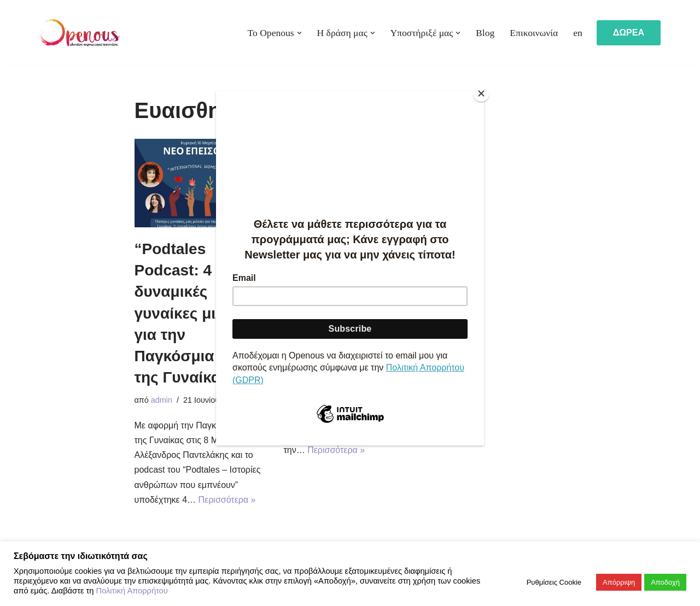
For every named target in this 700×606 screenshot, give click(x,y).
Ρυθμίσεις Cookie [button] (554, 582)
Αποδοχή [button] (665, 582)
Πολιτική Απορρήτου (132, 591)
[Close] (481, 93)
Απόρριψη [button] (619, 582)
